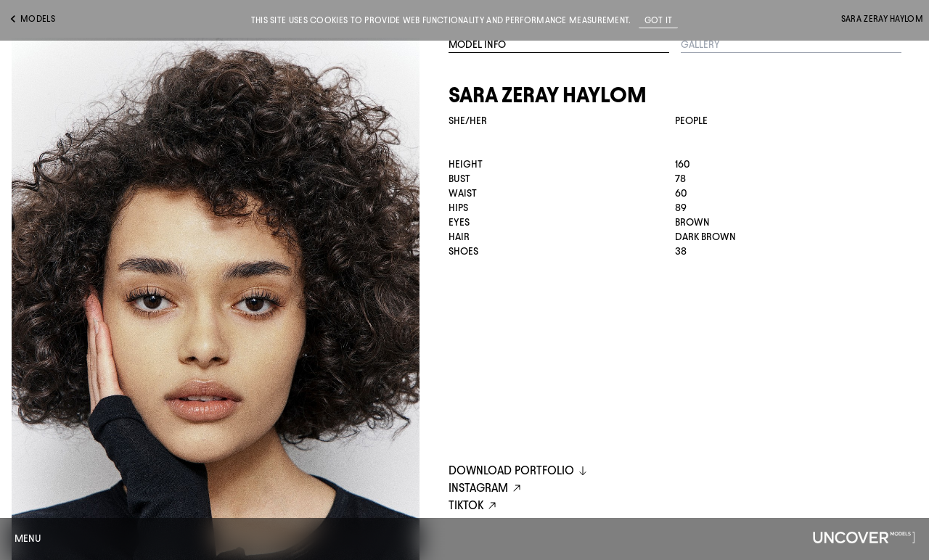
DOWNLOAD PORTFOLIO (519, 470)
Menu (28, 539)
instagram (487, 489)
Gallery (700, 45)
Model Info (477, 45)
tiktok (474, 506)
